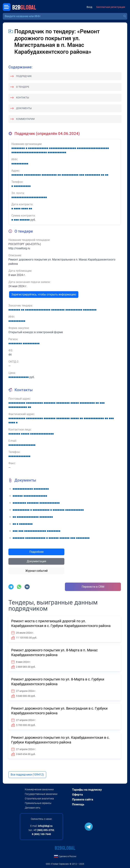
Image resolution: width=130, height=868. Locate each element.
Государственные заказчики (41, 794)
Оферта (77, 794)
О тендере (23, 87)
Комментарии (25, 119)
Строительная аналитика (39, 799)
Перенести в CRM (93, 587)
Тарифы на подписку (87, 790)
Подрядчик (24, 76)
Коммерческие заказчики (39, 789)
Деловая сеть (33, 808)
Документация (36, 561)
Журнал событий (36, 571)
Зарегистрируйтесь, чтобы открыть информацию (44, 294)
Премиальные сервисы (38, 803)
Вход (89, 7)
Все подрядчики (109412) (27, 775)
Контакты (23, 98)
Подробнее (36, 552)
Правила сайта (83, 799)
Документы (24, 108)
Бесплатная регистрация (111, 7)
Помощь (78, 804)
